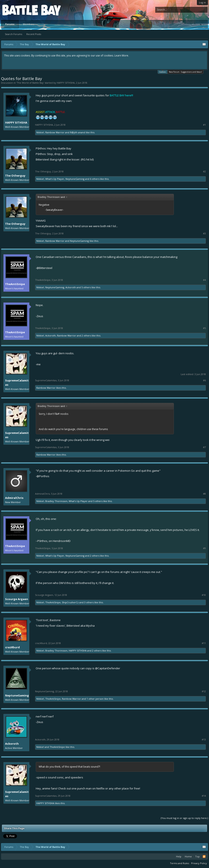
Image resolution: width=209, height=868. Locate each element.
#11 (204, 643)
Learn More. (122, 56)
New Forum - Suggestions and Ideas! (185, 72)
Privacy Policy (199, 863)
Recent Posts (34, 34)
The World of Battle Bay (30, 83)
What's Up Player (55, 179)
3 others (89, 602)
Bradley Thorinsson (56, 501)
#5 (204, 328)
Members (28, 24)
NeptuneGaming (75, 179)
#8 (204, 494)
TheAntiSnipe (15, 284)
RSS (204, 857)
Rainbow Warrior (55, 132)
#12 (204, 691)
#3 (204, 234)
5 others (86, 287)
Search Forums (14, 34)
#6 (204, 380)
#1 (204, 125)
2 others (86, 336)
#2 (204, 172)
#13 (204, 740)
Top (197, 856)
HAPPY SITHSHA (66, 83)
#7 (204, 447)
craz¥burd (12, 647)
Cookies (163, 72)
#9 (204, 548)
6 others (95, 179)
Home (188, 856)
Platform (18, 10)
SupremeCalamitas (17, 383)
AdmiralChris (14, 498)
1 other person (95, 699)
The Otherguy (15, 176)
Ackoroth (71, 287)
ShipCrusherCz (70, 602)
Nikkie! (40, 132)
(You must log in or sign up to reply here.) (184, 818)
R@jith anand (77, 132)
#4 (204, 280)
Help (179, 856)
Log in (202, 2)
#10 (204, 595)
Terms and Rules (179, 863)
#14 (204, 796)
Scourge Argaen (17, 599)
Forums (10, 24)
